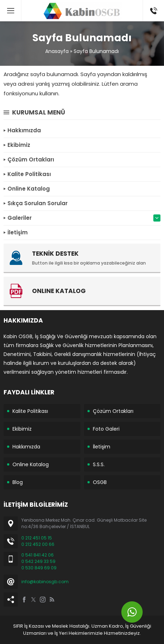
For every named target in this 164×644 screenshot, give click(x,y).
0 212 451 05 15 (37, 538)
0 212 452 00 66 (38, 544)
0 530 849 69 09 (39, 568)
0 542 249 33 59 (38, 561)
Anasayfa (57, 51)
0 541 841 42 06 (38, 555)
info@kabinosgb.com (45, 582)
